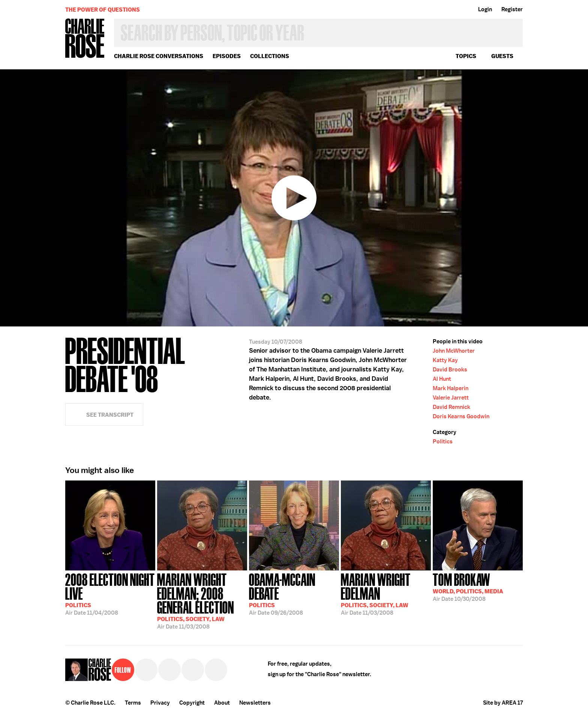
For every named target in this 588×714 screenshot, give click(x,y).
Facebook (169, 670)
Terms (133, 703)
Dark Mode (510, 151)
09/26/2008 (294, 594)
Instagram (193, 670)
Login (485, 9)
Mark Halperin (451, 388)
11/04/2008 (110, 594)
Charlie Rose (85, 39)
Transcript (510, 91)
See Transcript (110, 415)
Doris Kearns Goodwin (461, 416)
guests (502, 56)
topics (466, 56)
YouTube (216, 670)
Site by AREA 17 (503, 703)
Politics (443, 442)
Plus (510, 131)
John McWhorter (454, 351)
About (222, 703)
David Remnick (451, 407)
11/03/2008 (202, 600)
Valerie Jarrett (451, 398)
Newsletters (255, 703)
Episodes (227, 56)
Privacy (160, 703)
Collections (270, 56)
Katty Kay (445, 360)
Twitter (146, 670)
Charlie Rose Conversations (159, 56)
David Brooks (450, 370)
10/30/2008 (468, 587)
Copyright (192, 703)
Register (512, 9)
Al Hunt (442, 379)
